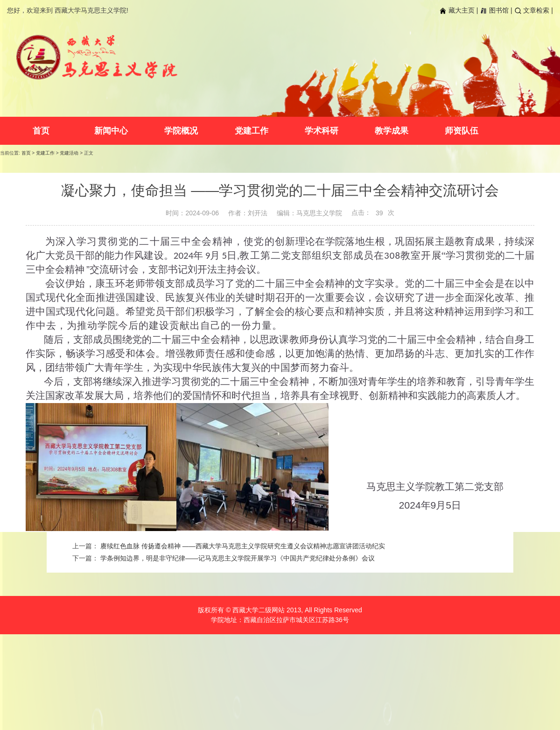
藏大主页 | (458, 10)
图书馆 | (496, 10)
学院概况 (181, 131)
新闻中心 (111, 131)
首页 (41, 131)
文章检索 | (534, 10)
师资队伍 (462, 131)
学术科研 (322, 131)
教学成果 (392, 131)
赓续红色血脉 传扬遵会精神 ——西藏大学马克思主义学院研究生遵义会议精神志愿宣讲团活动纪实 (243, 546)
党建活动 (69, 153)
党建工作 (252, 131)
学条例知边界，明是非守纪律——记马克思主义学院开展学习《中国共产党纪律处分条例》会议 (238, 558)
